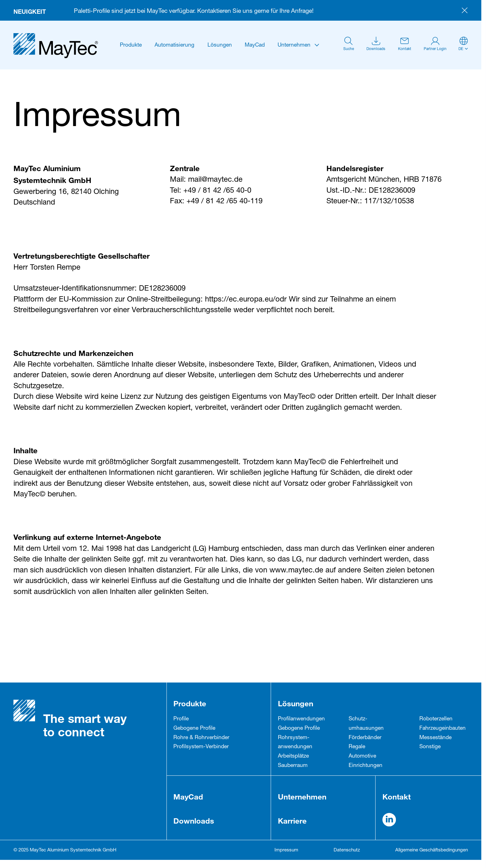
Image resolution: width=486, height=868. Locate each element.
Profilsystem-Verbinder (201, 747)
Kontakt (396, 797)
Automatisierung (174, 46)
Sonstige (430, 747)
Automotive (362, 756)
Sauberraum (293, 766)
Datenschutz (347, 850)
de (461, 49)
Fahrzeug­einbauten (443, 729)
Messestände (435, 738)
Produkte (131, 46)
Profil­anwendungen (301, 719)
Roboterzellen (436, 719)
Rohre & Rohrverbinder (201, 738)
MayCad (255, 46)
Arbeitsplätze (293, 756)
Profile (181, 719)
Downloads (194, 821)
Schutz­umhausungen (366, 724)
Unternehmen (294, 46)
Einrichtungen (366, 766)
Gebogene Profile (194, 729)
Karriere (292, 821)
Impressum (286, 850)
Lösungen (220, 46)
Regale (357, 747)
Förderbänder (365, 738)
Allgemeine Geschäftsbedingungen (432, 850)
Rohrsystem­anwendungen (295, 743)
